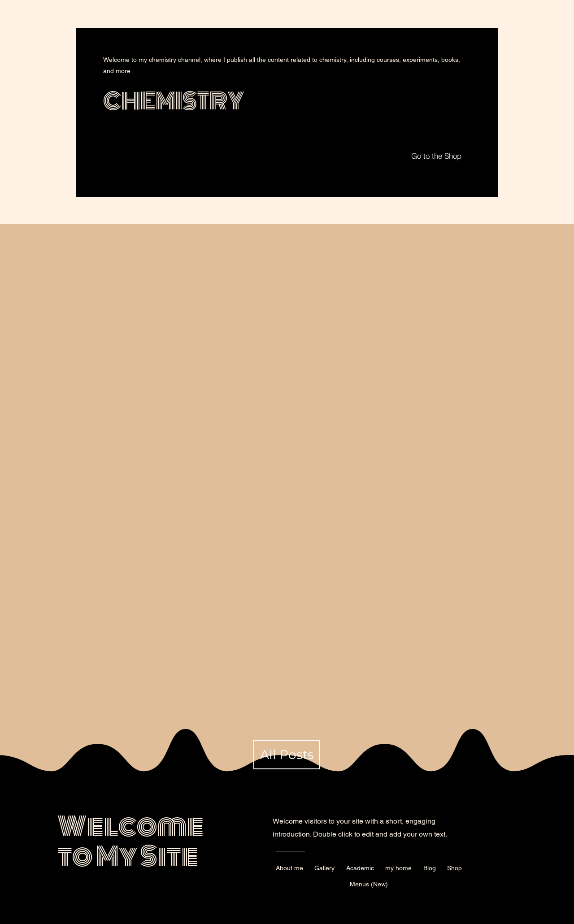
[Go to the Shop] (436, 156)
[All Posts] (287, 755)
